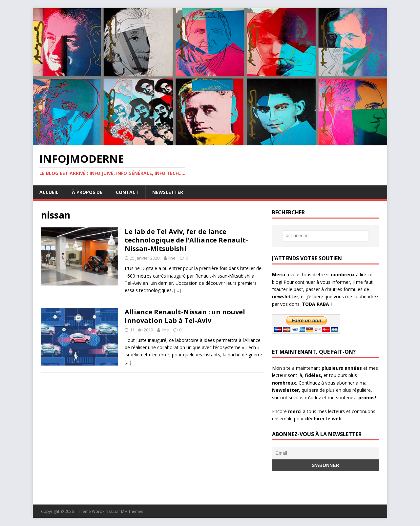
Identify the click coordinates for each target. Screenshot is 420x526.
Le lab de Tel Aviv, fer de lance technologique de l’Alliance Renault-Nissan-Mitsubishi (186, 240)
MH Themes (132, 511)
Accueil (49, 192)
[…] (178, 290)
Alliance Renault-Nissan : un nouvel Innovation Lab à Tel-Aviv (185, 316)
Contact (127, 192)
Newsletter (168, 192)
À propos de (87, 192)
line (172, 258)
